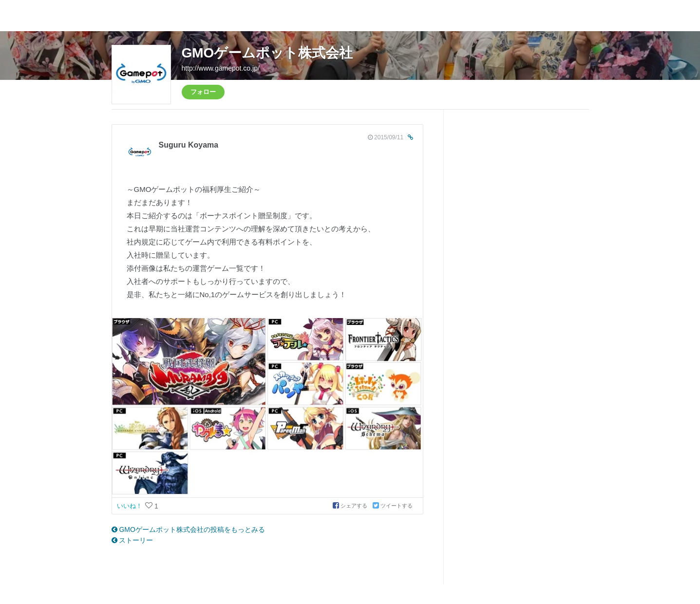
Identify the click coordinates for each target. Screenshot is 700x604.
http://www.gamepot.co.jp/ (221, 68)
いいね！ (131, 506)
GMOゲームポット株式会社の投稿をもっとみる (188, 529)
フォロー (203, 92)
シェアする (351, 506)
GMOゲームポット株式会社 (267, 53)
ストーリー (132, 540)
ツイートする (393, 506)
